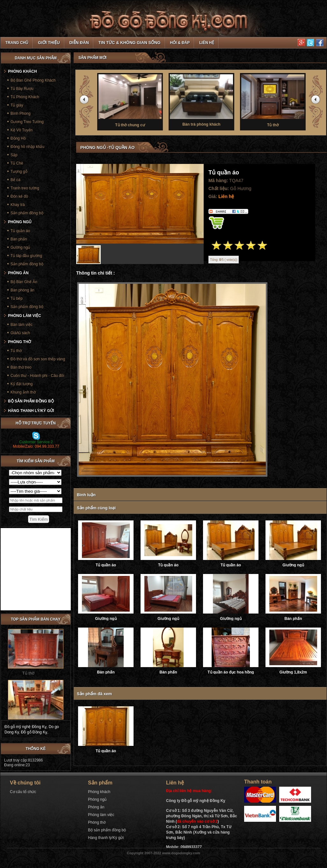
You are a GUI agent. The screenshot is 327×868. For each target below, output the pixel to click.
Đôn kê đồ (19, 196)
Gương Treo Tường (27, 122)
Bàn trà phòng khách (201, 100)
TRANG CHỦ (17, 43)
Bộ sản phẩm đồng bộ (31, 401)
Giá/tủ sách (20, 333)
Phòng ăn (18, 273)
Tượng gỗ (19, 172)
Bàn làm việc (22, 325)
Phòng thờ (19, 342)
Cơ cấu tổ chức (23, 792)
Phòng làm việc (25, 316)
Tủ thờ (273, 100)
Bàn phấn (293, 619)
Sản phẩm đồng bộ (27, 213)
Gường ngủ (20, 247)
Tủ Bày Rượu (22, 89)
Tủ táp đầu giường (26, 256)
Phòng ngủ (20, 222)
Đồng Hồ (18, 138)
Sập (14, 155)
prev (85, 101)
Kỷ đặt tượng (22, 384)
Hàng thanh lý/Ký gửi (31, 411)
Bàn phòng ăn (22, 290)
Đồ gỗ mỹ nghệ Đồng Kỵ (25, 727)
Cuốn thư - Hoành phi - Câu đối (37, 376)
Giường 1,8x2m (293, 672)
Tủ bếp (17, 298)
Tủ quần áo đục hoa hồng (231, 672)
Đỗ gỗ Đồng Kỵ (34, 732)
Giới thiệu (49, 43)
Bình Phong (21, 114)
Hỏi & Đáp (180, 43)
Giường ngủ (293, 565)
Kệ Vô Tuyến (22, 130)
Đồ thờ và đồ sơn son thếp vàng (38, 359)
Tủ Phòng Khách (25, 97)
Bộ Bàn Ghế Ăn (24, 282)
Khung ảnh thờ (23, 392)
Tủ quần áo (106, 565)
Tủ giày (17, 105)
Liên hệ (207, 43)
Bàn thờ (28, 716)
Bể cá (15, 180)
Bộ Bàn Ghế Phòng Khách (33, 80)
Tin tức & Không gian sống (130, 43)
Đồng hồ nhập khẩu (27, 147)
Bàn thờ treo (21, 367)
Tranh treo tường (25, 188)
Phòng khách (22, 71)
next (316, 101)
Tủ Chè (17, 163)
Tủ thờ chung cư (130, 100)
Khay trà (18, 205)
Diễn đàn (79, 43)
